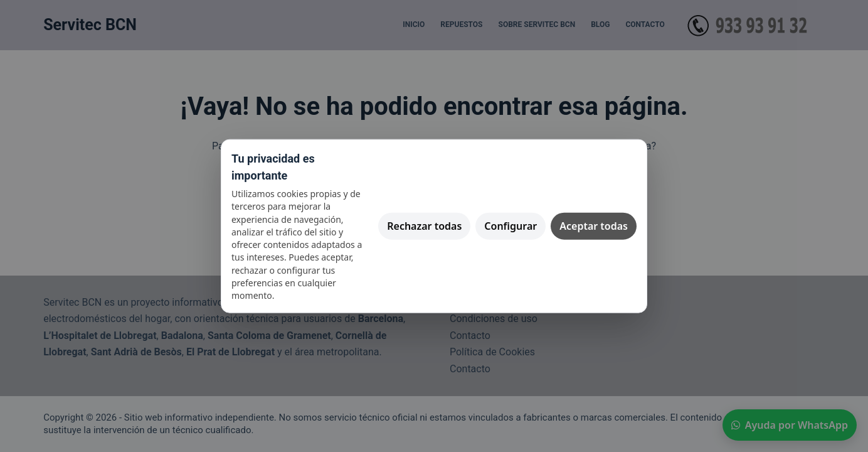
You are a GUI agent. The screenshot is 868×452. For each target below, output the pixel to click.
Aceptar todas (594, 225)
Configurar (511, 225)
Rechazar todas (424, 225)
